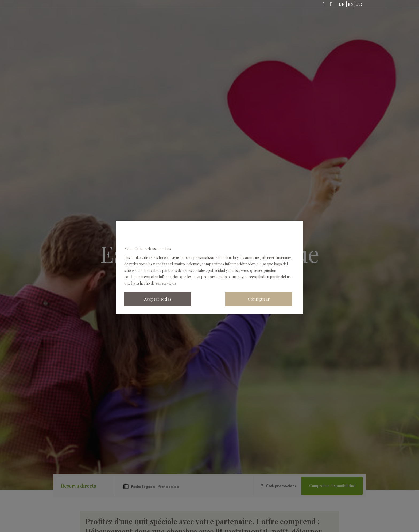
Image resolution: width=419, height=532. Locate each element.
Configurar (259, 299)
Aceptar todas (158, 299)
